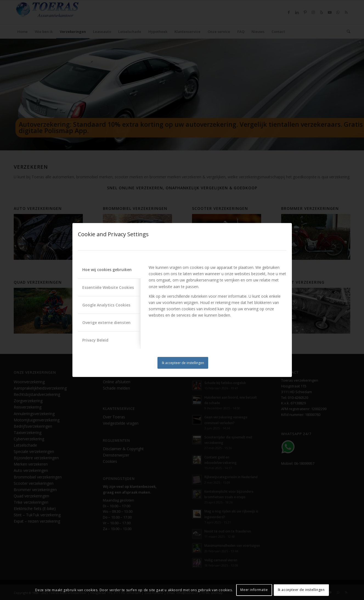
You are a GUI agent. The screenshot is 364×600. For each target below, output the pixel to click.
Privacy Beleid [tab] (95, 340)
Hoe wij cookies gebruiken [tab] (107, 270)
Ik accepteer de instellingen (183, 363)
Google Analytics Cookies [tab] (106, 305)
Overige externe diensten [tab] (106, 322)
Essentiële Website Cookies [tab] (108, 287)
